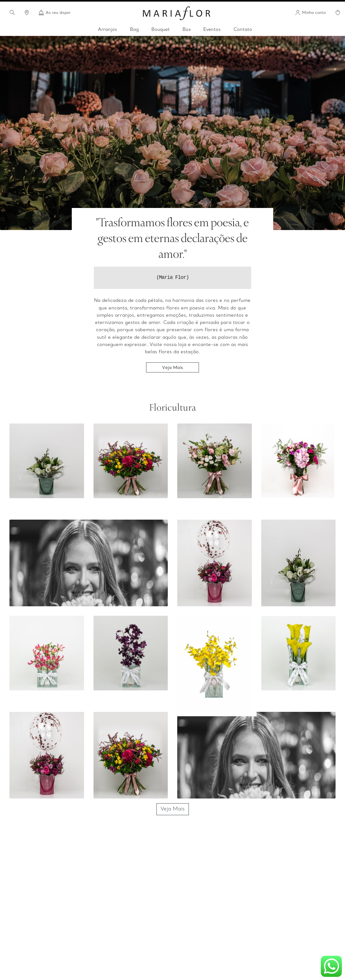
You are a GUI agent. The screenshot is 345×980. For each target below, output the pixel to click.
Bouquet (161, 30)
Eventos (212, 30)
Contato (243, 30)
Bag (134, 30)
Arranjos (107, 30)
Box (187, 30)
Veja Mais (172, 367)
